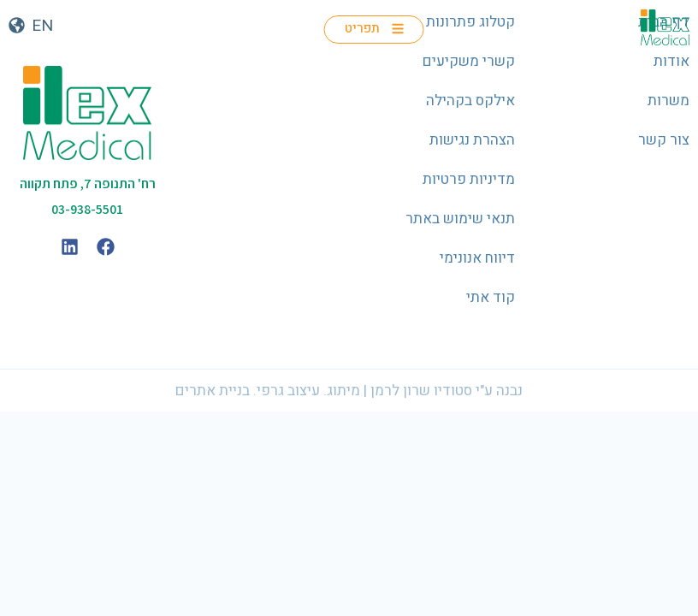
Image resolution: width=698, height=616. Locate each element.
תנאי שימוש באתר (460, 219)
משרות (668, 101)
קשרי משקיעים (469, 61)
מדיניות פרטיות (469, 179)
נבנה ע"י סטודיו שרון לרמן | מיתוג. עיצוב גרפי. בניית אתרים (349, 391)
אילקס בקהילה (470, 101)
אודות (671, 61)
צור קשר (664, 140)
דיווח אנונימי (477, 258)
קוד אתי (491, 297)
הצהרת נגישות (472, 140)
